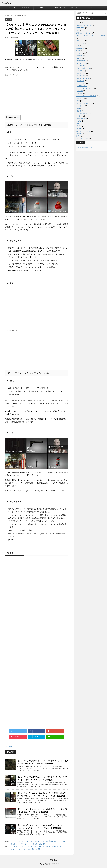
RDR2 (92, 8)
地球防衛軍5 (81, 71)
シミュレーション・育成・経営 (86, 96)
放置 (78, 124)
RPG (78, 108)
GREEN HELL (80, 28)
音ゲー (79, 126)
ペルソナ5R (25, 8)
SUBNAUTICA (80, 48)
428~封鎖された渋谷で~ (84, 25)
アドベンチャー (81, 83)
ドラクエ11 (80, 41)
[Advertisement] (23, 97)
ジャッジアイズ (75, 8)
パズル (79, 121)
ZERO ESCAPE (82, 86)
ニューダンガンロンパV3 (85, 88)
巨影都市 (80, 91)
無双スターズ (81, 73)
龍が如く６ (80, 81)
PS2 (77, 30)
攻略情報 (79, 134)
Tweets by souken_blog (85, 148)
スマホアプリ (80, 106)
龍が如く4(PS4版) (83, 78)
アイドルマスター (83, 139)
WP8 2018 (80, 98)
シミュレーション (83, 113)
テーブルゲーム (82, 118)
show (17, 117)
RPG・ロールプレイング (84, 33)
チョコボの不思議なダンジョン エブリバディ (92, 36)
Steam (78, 46)
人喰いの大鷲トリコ (83, 68)
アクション (79, 53)
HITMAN (10, 746)
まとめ (79, 111)
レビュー (79, 129)
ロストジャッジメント (8, 8)
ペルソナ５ (80, 43)
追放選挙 (80, 93)
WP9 (42, 8)
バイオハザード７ (83, 66)
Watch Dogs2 (81, 61)
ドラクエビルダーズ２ (59, 8)
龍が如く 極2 (81, 76)
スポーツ (80, 116)
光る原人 (6, 3)
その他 (78, 51)
